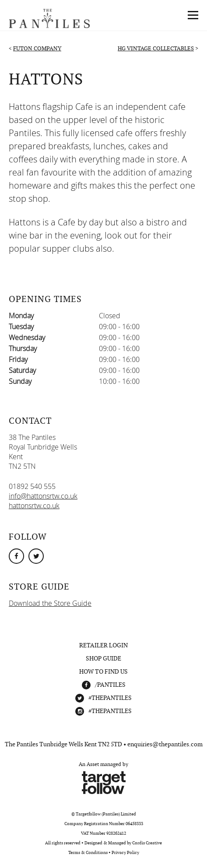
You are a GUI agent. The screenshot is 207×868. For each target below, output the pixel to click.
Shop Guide (103, 658)
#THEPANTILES (110, 698)
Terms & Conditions (88, 852)
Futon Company (37, 48)
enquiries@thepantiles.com (165, 744)
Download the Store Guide (50, 603)
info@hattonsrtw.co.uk (43, 496)
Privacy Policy (125, 852)
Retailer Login (103, 645)
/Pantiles (110, 685)
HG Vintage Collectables (156, 48)
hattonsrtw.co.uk (34, 506)
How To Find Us (103, 671)
